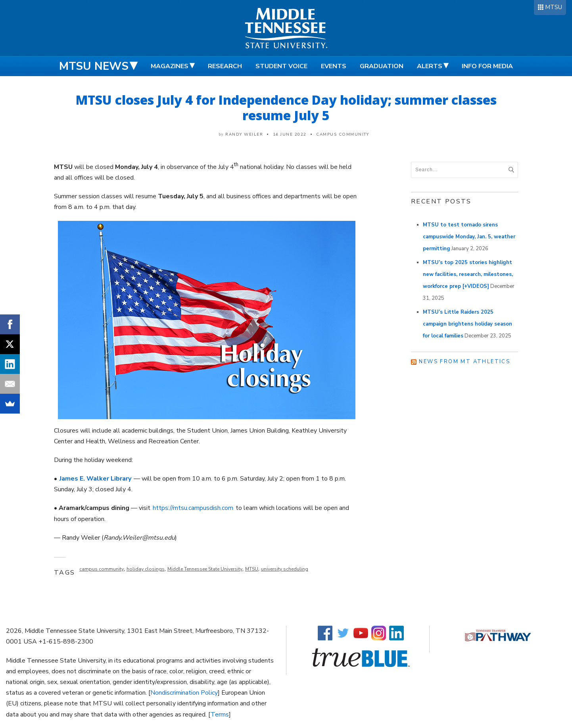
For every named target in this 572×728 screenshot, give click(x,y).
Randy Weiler (244, 134)
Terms (220, 715)
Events (334, 66)
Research (225, 66)
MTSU (554, 7)
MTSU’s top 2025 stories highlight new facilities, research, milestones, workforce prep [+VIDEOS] (468, 274)
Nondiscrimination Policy (184, 693)
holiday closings (146, 569)
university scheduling (285, 569)
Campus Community (343, 134)
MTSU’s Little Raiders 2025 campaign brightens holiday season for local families (467, 324)
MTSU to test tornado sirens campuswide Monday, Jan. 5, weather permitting (469, 237)
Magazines (170, 66)
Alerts (430, 66)
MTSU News (94, 66)
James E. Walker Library (95, 479)
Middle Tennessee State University (205, 569)
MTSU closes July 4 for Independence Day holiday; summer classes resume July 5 (286, 107)
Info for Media (487, 66)
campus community (102, 569)
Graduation (382, 66)
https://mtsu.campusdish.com (193, 508)
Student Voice (281, 66)
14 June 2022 (290, 134)
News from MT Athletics (465, 362)
